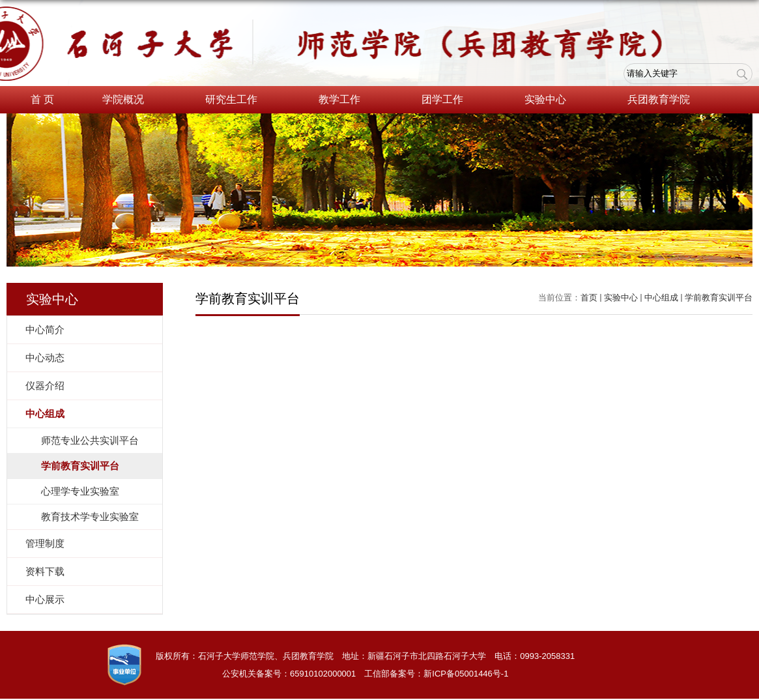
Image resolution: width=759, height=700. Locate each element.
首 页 (42, 99)
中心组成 (661, 298)
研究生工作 (238, 100)
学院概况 (130, 100)
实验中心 (552, 100)
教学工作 (346, 100)
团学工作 (449, 100)
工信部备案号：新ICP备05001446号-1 (436, 674)
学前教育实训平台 (719, 298)
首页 (589, 298)
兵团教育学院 (665, 100)
